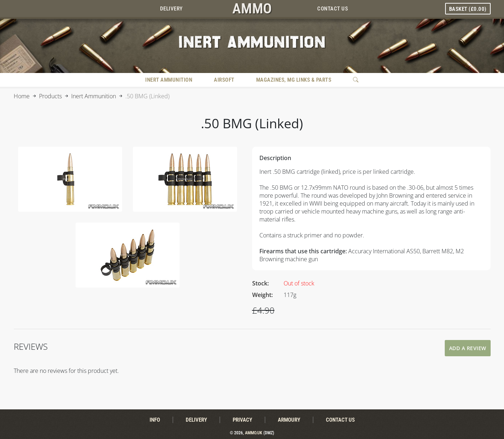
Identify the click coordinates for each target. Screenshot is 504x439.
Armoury (289, 420)
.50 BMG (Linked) (147, 96)
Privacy (242, 420)
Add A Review (468, 348)
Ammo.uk (254, 433)
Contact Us (333, 9)
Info (155, 420)
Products (50, 96)
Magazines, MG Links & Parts (294, 80)
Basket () (468, 9)
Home (22, 96)
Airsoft (224, 80)
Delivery (171, 9)
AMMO (252, 8)
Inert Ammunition (169, 80)
